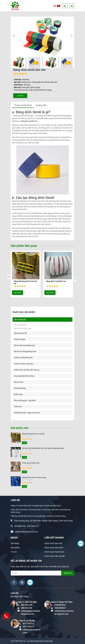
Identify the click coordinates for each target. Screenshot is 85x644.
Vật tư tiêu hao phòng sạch (24, 345)
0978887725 (20, 526)
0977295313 (33, 526)
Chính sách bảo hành (54, 548)
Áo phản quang (20, 388)
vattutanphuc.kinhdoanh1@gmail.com (64, 612)
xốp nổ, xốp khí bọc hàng (23, 328)
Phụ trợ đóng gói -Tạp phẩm (25, 400)
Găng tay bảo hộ (20, 333)
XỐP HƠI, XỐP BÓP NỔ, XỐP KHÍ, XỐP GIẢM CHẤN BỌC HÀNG (43, 448)
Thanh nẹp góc (20, 339)
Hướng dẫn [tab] (41, 105)
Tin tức (14, 552)
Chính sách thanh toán (54, 552)
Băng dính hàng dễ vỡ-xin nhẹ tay (25, 282)
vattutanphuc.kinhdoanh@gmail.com (30, 612)
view (24, 443)
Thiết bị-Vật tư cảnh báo (23, 364)
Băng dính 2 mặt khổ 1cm (56, 281)
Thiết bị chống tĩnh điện (23, 358)
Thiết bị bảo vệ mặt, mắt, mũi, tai (27, 370)
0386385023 (60, 605)
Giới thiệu (15, 543)
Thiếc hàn (18, 407)
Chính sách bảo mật (53, 543)
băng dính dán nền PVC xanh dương (34, 477)
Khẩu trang (18, 394)
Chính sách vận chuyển (55, 556)
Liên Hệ (20, 96)
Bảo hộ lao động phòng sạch (25, 351)
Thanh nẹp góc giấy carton (31, 463)
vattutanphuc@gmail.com (26, 532)
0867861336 (27, 605)
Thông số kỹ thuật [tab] (23, 105)
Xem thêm (18, 293)
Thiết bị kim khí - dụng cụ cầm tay (27, 413)
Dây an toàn (19, 382)
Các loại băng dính (20, 325)
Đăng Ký (68, 573)
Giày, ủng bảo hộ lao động (24, 376)
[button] (71, 36)
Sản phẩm (15, 548)
